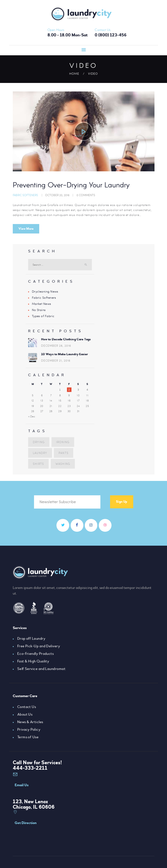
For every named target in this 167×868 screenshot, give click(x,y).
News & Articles (30, 723)
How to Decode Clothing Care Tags (66, 339)
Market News (42, 304)
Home (74, 73)
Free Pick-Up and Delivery (39, 647)
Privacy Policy (29, 730)
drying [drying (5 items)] (39, 442)
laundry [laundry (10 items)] (40, 453)
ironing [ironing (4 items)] (62, 442)
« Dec (32, 416)
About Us (25, 715)
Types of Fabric (43, 316)
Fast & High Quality (33, 662)
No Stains (39, 310)
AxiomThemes (60, 858)
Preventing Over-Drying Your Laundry (75, 186)
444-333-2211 (30, 769)
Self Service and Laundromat (42, 669)
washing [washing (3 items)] (62, 463)
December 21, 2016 (56, 360)
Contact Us (27, 708)
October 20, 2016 (57, 195)
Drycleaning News (45, 291)
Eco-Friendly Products (36, 654)
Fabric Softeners (25, 195)
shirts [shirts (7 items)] (38, 463)
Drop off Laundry (31, 639)
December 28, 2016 (56, 345)
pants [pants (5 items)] (63, 453)
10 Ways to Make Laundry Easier (64, 354)
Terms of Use (28, 738)
